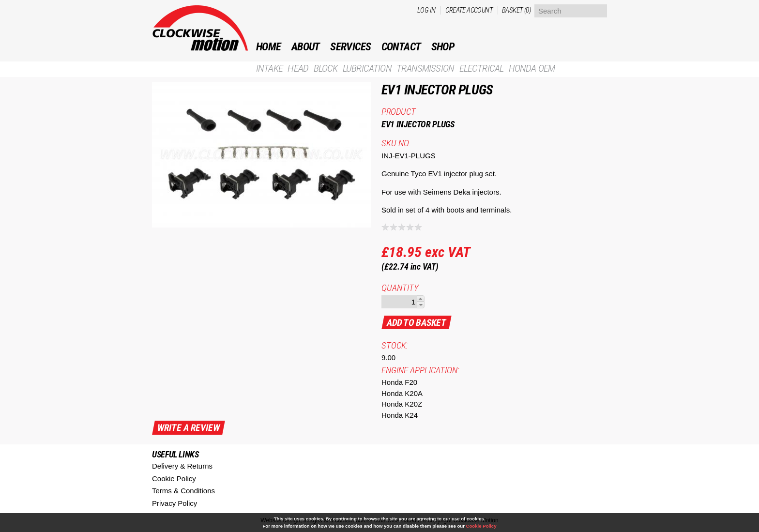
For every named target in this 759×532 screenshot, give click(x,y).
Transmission (425, 68)
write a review (189, 428)
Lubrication (367, 68)
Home (269, 47)
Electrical (482, 68)
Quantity (400, 288)
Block (326, 68)
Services (350, 47)
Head (298, 68)
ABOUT (306, 47)
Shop (443, 47)
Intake (269, 68)
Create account (469, 10)
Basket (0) (516, 10)
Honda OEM (532, 68)
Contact (401, 47)
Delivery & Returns (182, 466)
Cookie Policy (174, 479)
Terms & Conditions (183, 491)
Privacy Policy (175, 503)
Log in (426, 10)
